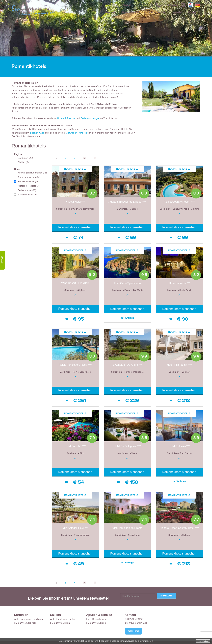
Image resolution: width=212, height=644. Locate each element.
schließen (204, 641)
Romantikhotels (29, 182)
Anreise (177, 12)
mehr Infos (133, 631)
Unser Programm (131, 12)
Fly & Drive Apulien (96, 619)
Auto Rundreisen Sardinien (28, 619)
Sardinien (25, 158)
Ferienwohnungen (90, 118)
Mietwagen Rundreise (77, 133)
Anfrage (127, 5)
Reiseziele (110, 12)
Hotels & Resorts (66, 118)
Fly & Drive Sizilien (60, 623)
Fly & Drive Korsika (96, 623)
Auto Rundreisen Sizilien (63, 619)
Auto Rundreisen (29, 177)
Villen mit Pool (27, 195)
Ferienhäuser (27, 190)
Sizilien (23, 162)
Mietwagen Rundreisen (32, 173)
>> (95, 158)
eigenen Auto (37, 133)
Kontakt (192, 12)
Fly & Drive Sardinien (25, 623)
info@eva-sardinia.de (136, 623)
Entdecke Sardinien (156, 12)
